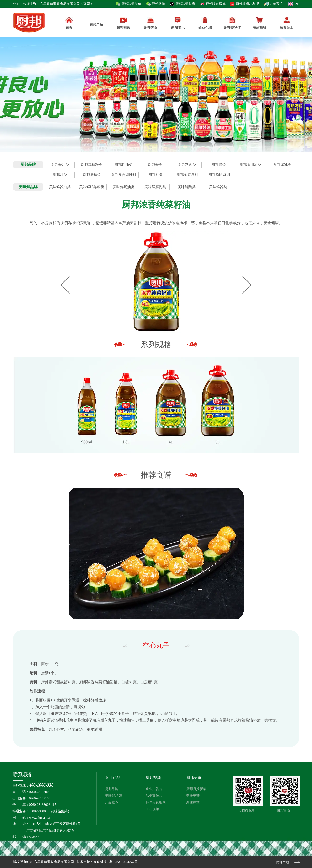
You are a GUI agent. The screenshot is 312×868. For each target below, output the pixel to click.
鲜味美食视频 (156, 802)
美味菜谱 (193, 796)
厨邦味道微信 (131, 4)
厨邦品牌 (112, 789)
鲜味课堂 (193, 802)
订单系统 (276, 4)
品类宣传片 (154, 796)
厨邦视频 (153, 778)
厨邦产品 (96, 22)
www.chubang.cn (41, 818)
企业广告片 (154, 789)
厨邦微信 (158, 4)
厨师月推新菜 (196, 789)
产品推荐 (112, 802)
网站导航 (283, 862)
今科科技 (100, 862)
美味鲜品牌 (113, 796)
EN (296, 4)
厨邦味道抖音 (185, 4)
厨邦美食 (194, 778)
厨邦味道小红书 (248, 4)
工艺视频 (152, 809)
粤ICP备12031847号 (123, 862)
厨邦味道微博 (216, 4)
